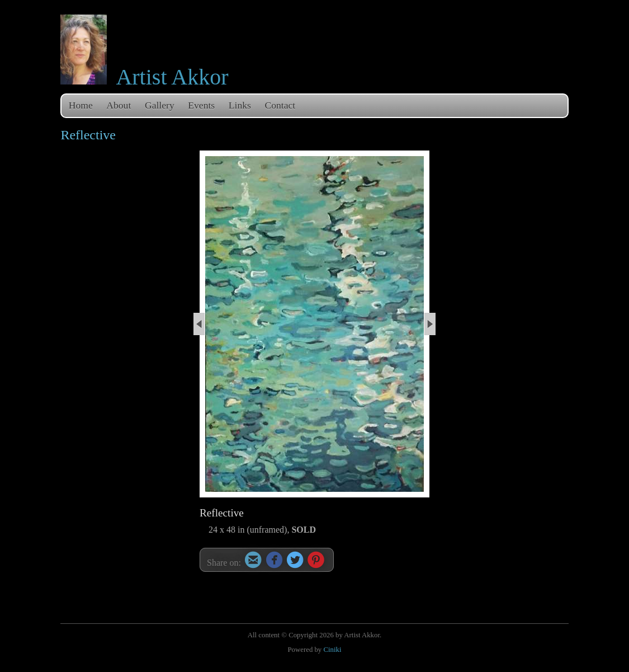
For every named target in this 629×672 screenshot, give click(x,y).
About (119, 105)
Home (81, 105)
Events (201, 105)
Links (240, 105)
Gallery (160, 105)
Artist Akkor (172, 77)
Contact (280, 105)
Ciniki (332, 650)
